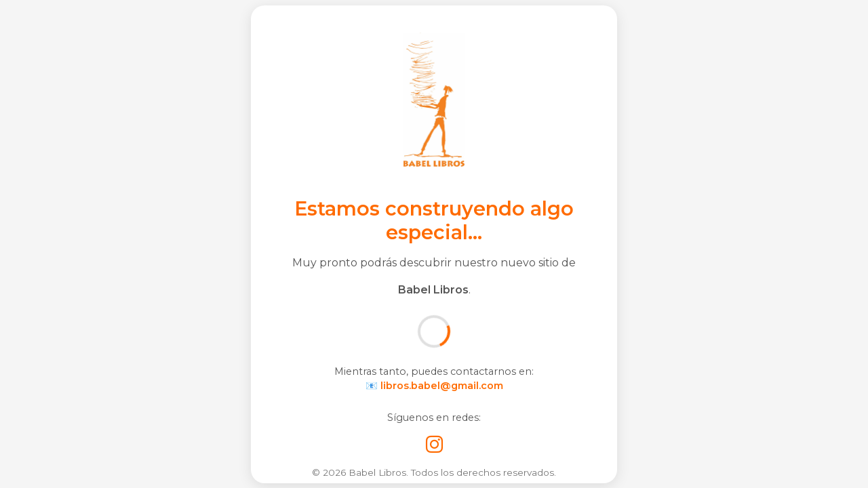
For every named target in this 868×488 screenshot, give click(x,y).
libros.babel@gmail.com (442, 386)
